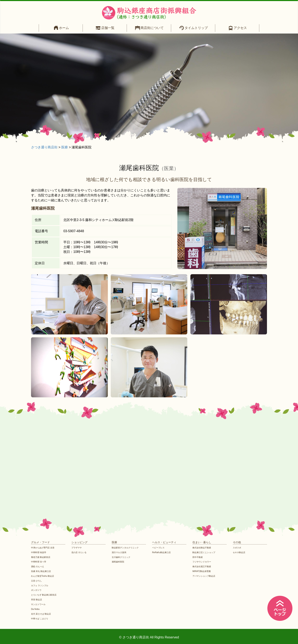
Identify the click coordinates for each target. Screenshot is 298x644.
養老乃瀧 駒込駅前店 (42, 557)
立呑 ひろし (37, 581)
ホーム (64, 28)
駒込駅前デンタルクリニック (127, 548)
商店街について (152, 28)
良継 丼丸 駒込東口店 (42, 571)
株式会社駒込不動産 (203, 548)
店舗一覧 (108, 28)
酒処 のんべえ (38, 566)
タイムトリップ (196, 28)
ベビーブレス (159, 548)
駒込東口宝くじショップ (205, 552)
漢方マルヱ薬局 (120, 552)
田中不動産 (198, 557)
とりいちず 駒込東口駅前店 (45, 595)
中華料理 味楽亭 (39, 552)
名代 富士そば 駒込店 (42, 614)
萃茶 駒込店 (37, 600)
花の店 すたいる (80, 552)
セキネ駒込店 (240, 552)
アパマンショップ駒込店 (205, 576)
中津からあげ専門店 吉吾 (44, 548)
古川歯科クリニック (122, 557)
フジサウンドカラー (203, 562)
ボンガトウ (37, 590)
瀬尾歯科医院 (119, 562)
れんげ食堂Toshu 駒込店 (44, 576)
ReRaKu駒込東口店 (162, 552)
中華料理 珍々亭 (39, 562)
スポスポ (237, 548)
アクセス (240, 28)
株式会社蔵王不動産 (203, 566)
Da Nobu (36, 609)
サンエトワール (39, 604)
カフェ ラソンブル (40, 585)
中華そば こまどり (40, 619)
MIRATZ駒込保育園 (202, 571)
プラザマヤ (77, 548)
